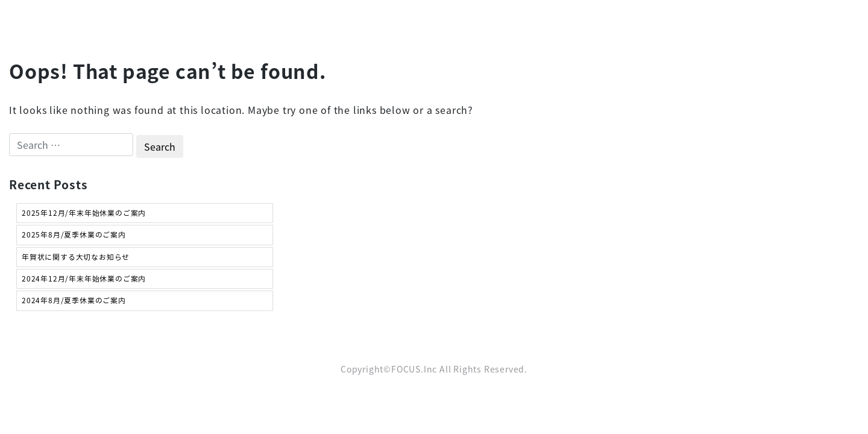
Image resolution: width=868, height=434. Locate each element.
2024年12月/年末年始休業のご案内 (84, 278)
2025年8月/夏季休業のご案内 (74, 234)
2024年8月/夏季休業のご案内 (74, 300)
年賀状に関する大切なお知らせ (76, 257)
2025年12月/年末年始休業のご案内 (84, 213)
